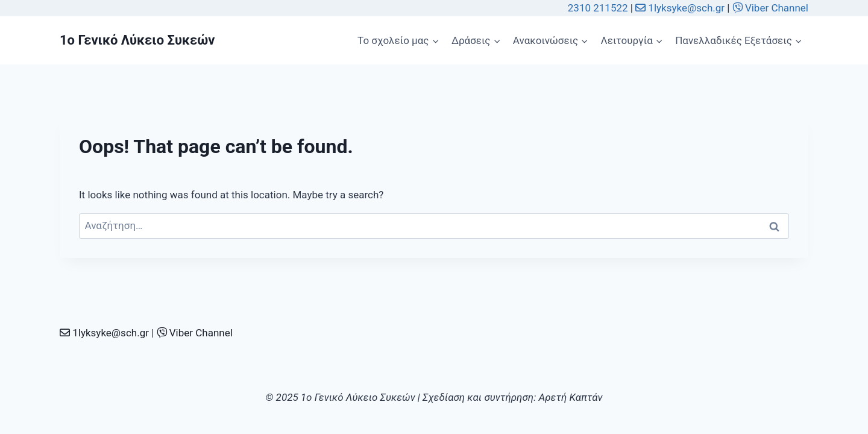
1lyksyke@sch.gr (681, 8)
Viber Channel (770, 8)
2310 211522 (598, 8)
